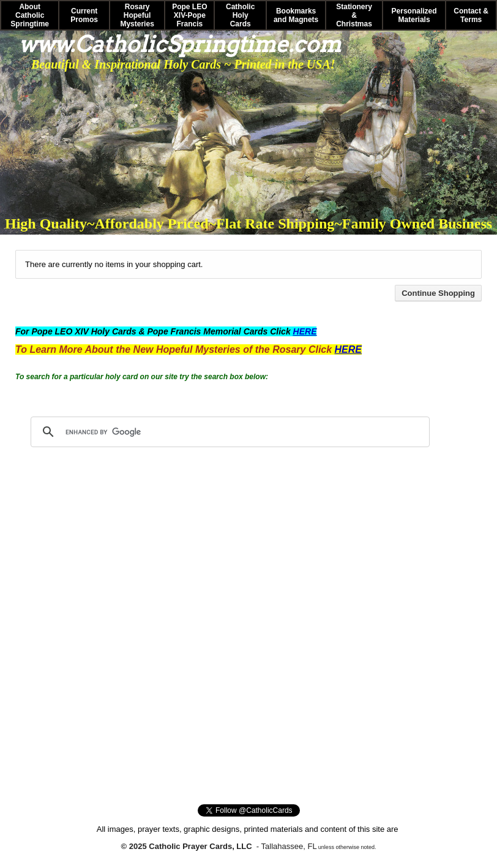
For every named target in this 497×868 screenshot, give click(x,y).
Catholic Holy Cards (240, 15)
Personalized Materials (414, 15)
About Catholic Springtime (30, 15)
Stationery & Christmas (354, 15)
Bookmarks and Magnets (296, 15)
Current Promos (84, 15)
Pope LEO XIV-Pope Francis (189, 15)
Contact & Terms (471, 15)
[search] (228, 432)
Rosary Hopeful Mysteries (137, 15)
